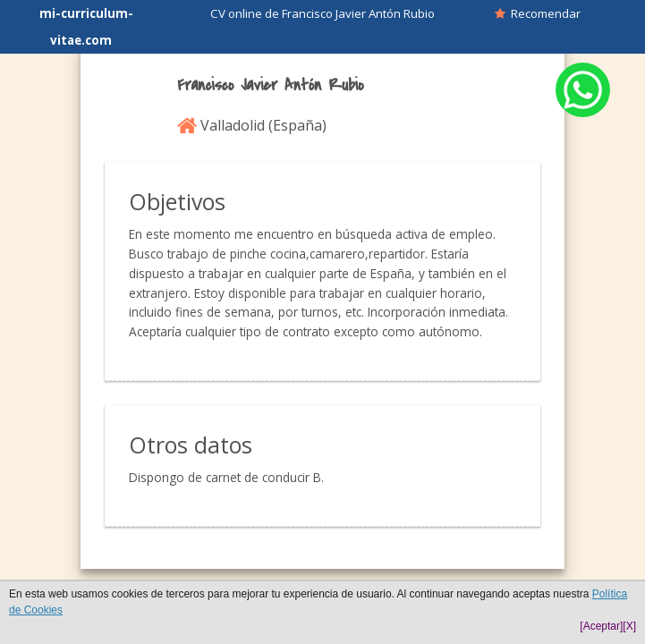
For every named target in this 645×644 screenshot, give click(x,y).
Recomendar (538, 13)
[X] (629, 626)
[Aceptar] (601, 626)
